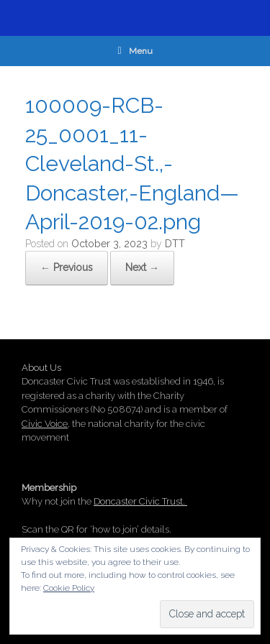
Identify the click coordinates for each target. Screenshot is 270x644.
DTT (175, 244)
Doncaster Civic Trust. (140, 501)
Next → (142, 267)
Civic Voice (45, 424)
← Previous (67, 267)
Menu (135, 51)
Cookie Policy (69, 588)
